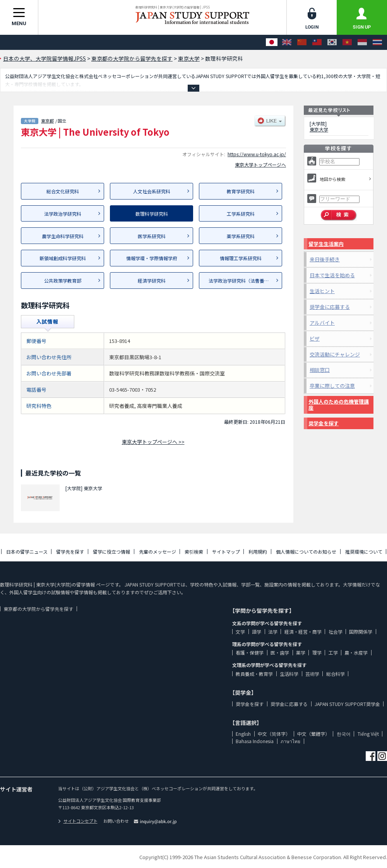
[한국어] (332, 42)
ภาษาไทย (290, 741)
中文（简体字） (274, 734)
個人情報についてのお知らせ (306, 552)
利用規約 (258, 552)
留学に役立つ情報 (111, 552)
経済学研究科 (152, 281)
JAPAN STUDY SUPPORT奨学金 (347, 704)
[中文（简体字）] (302, 42)
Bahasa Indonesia (255, 741)
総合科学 (336, 674)
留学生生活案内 (326, 244)
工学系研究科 (241, 214)
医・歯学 (280, 652)
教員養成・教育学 (254, 674)
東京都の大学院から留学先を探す (38, 609)
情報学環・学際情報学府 (152, 258)
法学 (273, 632)
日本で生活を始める (332, 275)
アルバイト (322, 323)
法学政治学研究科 (63, 214)
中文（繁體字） (313, 734)
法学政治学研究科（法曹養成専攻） (245, 281)
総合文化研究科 (63, 191)
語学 (257, 632)
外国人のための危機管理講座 (339, 405)
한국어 (344, 734)
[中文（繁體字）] (317, 42)
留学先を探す (70, 552)
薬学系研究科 (241, 236)
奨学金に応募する (330, 307)
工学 (333, 652)
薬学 (301, 652)
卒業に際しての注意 (332, 386)
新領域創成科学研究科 (63, 258)
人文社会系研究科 (152, 191)
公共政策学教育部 (63, 281)
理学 (317, 652)
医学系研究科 (152, 236)
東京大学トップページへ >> (153, 442)
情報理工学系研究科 (241, 258)
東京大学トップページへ (260, 165)
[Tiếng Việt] (347, 42)
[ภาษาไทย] (377, 42)
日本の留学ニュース (27, 552)
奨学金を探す (324, 423)
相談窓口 (320, 370)
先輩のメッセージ (158, 552)
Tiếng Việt (368, 734)
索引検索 (194, 552)
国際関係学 (361, 632)
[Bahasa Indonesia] (362, 42)
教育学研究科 (241, 191)
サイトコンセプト (78, 821)
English (243, 734)
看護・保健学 (250, 652)
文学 (240, 632)
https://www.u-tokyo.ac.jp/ (257, 154)
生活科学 (289, 674)
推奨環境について (364, 552)
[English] (287, 42)
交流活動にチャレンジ (335, 354)
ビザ (315, 339)
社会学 (336, 632)
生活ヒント (322, 291)
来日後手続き (325, 259)
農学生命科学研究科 (63, 236)
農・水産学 (356, 652)
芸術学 (312, 674)
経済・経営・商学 (303, 632)
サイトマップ (226, 552)
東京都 (47, 121)
